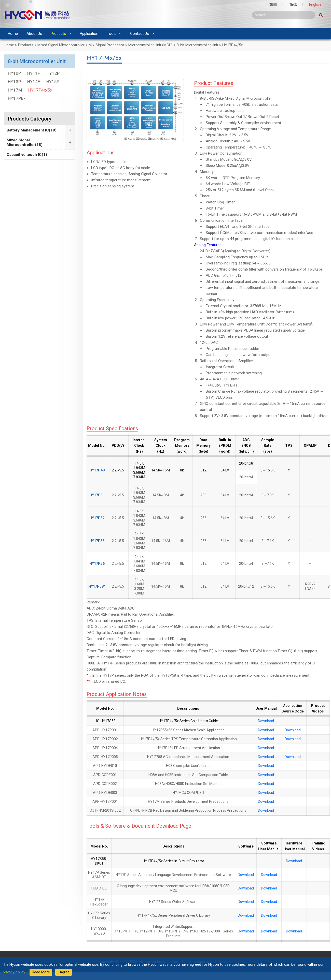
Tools (112, 34)
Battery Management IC (32, 130)
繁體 (273, 5)
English (315, 5)
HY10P (14, 73)
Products (58, 34)
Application (89, 34)
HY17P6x (17, 98)
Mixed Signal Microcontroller (25, 142)
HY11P (34, 73)
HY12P (53, 73)
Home (13, 34)
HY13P (14, 82)
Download (266, 721)
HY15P (53, 82)
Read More (41, 972)
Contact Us (140, 34)
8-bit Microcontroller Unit (37, 61)
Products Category (30, 119)
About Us (34, 34)
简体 (293, 5)
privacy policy (14, 972)
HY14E (34, 82)
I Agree (64, 972)
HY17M (15, 90)
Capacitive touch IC (27, 155)
